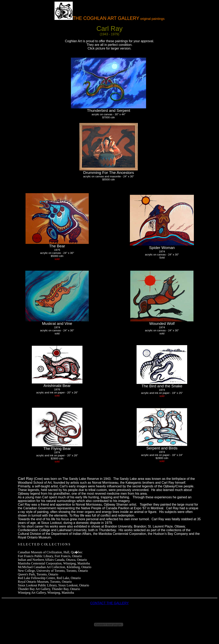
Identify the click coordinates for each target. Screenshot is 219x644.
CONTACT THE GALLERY (110, 603)
